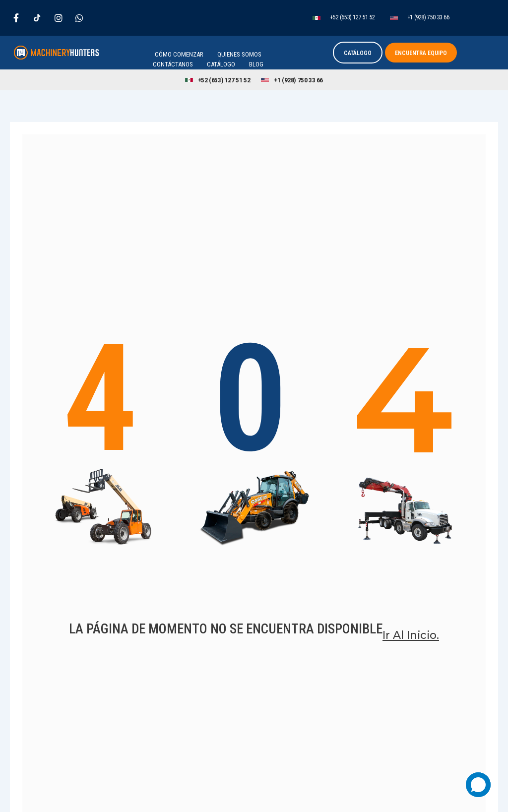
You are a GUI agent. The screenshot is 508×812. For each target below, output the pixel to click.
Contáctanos (173, 64)
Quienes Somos (239, 54)
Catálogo (221, 64)
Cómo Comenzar (179, 54)
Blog (256, 64)
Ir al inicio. (411, 646)
